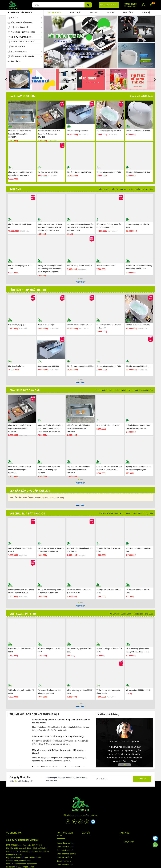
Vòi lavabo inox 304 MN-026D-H (138, 690)
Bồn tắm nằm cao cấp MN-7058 (79, 172)
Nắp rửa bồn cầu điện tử (106, 266)
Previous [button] (6, 80)
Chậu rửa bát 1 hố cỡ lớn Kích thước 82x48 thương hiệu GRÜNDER (19, 134)
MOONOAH (129, 826)
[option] (81, 42)
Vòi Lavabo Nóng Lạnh (143, 614)
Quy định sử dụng (64, 845)
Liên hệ (146, 13)
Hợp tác (128, 13)
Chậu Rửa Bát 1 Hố (104, 390)
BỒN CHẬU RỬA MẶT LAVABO (22, 22)
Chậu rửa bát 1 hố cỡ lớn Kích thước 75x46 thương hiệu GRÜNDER (19, 470)
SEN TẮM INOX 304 (18, 47)
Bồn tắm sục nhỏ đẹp (46, 325)
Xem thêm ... (15, 61)
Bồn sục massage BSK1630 (78, 131)
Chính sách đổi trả (64, 842)
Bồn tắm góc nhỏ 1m (16, 366)
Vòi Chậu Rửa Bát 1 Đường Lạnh (139, 513)
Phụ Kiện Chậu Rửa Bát (143, 390)
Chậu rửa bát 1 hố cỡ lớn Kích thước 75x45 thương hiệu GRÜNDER (78, 470)
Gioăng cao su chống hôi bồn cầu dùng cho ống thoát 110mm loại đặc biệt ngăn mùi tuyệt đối (50, 269)
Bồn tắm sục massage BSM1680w (80, 366)
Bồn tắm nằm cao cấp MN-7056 (109, 172)
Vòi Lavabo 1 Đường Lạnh (120, 614)
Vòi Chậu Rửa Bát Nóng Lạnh (111, 513)
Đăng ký (142, 779)
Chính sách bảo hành (65, 831)
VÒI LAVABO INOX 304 (19, 51)
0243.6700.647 (36, 842)
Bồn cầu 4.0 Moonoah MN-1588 (138, 131)
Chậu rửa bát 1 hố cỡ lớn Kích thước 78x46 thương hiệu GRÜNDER (49, 470)
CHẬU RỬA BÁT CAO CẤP (20, 27)
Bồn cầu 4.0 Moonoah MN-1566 (138, 172)
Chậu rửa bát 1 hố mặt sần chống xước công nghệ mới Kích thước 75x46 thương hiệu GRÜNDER (50, 428)
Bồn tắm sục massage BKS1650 (79, 325)
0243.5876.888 (22, 842)
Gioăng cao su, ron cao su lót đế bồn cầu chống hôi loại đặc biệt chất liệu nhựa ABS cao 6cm (50, 227)
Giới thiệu (76, 13)
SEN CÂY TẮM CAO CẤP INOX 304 (23, 42)
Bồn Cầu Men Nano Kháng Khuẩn (126, 189)
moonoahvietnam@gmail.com (24, 848)
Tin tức (94, 13)
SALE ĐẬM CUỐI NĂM (23, 96)
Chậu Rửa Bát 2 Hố (123, 390)
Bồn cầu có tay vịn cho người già (79, 266)
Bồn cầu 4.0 (104, 189)
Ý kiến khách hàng (108, 714)
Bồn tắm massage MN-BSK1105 (138, 366)
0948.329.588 (19, 851)
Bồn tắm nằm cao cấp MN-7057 (109, 131)
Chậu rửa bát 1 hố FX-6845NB (108, 425)
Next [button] (155, 80)
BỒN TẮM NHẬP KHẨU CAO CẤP (23, 56)
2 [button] (81, 66)
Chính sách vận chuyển (66, 838)
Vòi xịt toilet (148, 189)
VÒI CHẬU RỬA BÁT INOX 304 (21, 37)
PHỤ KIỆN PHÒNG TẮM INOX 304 (23, 32)
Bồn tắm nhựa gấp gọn (17, 325)
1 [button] (79, 66)
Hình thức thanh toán (65, 834)
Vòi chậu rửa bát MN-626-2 (48, 172)
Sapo (110, 865)
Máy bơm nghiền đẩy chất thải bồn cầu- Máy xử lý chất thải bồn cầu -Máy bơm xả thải (80, 227)
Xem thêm (81, 282)
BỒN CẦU (14, 18)
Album (110, 13)
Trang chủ (55, 13)
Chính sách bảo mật (65, 849)
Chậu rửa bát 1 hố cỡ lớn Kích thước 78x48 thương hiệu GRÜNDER (49, 134)
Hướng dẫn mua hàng (66, 827)
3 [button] (127, 765)
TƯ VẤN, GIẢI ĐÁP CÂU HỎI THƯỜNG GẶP (34, 714)
